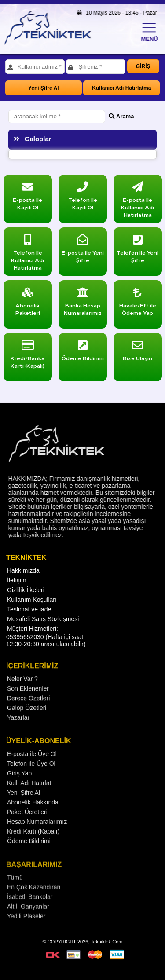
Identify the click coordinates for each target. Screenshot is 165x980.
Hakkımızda (23, 579)
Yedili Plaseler (26, 928)
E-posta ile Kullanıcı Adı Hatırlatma (137, 201)
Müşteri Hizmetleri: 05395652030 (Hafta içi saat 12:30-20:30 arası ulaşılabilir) (46, 645)
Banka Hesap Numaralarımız (83, 303)
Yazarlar (18, 728)
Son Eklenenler (28, 699)
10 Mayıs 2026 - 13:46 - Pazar (114, 13)
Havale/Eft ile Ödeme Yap (138, 303)
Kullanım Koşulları (32, 608)
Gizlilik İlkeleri (26, 599)
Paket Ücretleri (27, 823)
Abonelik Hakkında (33, 814)
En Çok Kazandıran (34, 899)
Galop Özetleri (27, 718)
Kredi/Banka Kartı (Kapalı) (27, 356)
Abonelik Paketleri (28, 303)
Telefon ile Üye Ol (31, 775)
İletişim (17, 589)
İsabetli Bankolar (30, 909)
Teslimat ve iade (29, 618)
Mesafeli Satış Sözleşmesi (43, 628)
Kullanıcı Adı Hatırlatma (121, 88)
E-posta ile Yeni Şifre (83, 250)
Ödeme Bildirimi (29, 852)
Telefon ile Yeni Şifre (137, 250)
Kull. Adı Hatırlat (29, 794)
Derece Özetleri (28, 709)
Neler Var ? (22, 689)
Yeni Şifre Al (44, 88)
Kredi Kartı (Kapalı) (33, 843)
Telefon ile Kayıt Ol (83, 198)
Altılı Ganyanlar (28, 918)
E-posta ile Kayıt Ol (27, 198)
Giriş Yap (19, 785)
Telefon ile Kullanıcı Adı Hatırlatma (27, 254)
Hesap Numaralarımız (37, 833)
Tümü (15, 889)
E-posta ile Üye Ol (32, 765)
